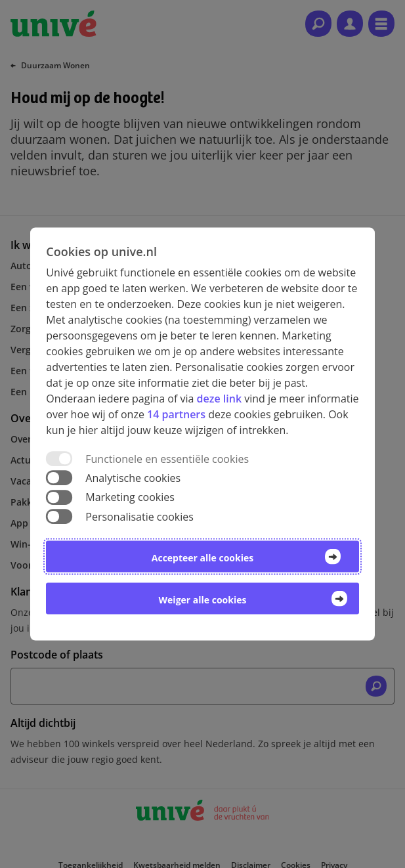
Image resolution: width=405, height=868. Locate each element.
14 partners (176, 414)
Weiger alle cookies (203, 599)
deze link (219, 399)
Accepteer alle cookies (202, 557)
